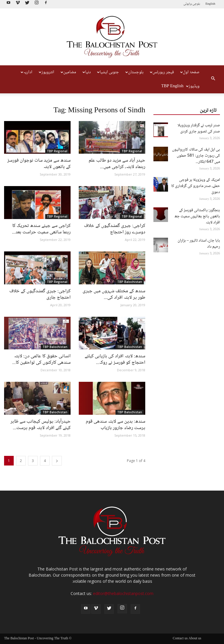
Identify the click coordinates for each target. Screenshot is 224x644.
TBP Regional (57, 151)
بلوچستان (134, 72)
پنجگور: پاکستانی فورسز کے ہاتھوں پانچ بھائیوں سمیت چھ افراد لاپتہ (197, 216)
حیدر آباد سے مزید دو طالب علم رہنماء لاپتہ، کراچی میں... (117, 164)
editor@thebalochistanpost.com (123, 593)
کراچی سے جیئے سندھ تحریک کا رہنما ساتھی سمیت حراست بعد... (41, 229)
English (210, 4)
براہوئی (188, 4)
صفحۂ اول (190, 72)
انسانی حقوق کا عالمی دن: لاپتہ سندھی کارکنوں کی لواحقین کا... (41, 359)
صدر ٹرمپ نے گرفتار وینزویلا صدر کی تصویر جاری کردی (199, 128)
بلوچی (196, 4)
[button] (213, 79)
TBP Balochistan (130, 282)
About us (195, 639)
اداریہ (27, 72)
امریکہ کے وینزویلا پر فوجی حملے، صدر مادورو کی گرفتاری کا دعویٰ (196, 186)
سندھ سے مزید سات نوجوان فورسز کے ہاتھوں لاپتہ (39, 164)
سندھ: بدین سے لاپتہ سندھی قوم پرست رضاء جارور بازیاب (116, 425)
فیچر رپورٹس (162, 72)
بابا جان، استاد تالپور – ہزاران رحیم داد (199, 244)
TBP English (172, 86)
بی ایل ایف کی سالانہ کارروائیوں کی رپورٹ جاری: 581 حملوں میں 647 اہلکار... (196, 156)
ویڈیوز (193, 86)
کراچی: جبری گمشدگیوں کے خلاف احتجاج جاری (40, 294)
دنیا (87, 72)
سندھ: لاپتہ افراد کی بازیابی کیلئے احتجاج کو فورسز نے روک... (115, 359)
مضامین (68, 72)
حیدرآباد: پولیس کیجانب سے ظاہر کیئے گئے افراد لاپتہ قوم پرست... (41, 425)
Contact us (180, 639)
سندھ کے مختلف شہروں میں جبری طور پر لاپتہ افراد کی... (114, 294)
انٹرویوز (47, 72)
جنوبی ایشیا (108, 72)
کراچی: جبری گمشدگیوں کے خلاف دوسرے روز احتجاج (115, 229)
